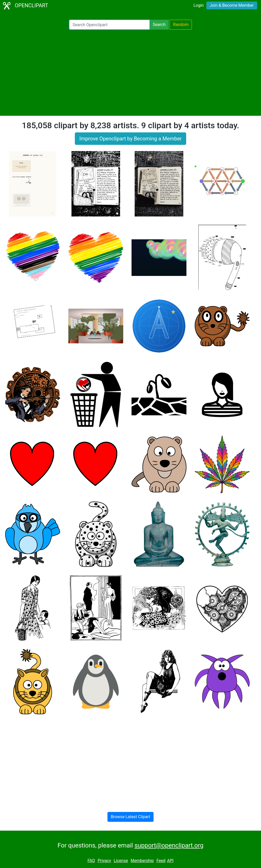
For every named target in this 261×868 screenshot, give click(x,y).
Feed (161, 861)
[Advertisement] (130, 73)
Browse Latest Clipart (131, 817)
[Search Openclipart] (109, 25)
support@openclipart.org (169, 845)
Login (198, 5)
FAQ (91, 861)
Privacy (104, 861)
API (170, 861)
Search (159, 25)
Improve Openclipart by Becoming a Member (130, 139)
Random (181, 25)
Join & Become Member (232, 5)
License (121, 861)
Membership (142, 861)
